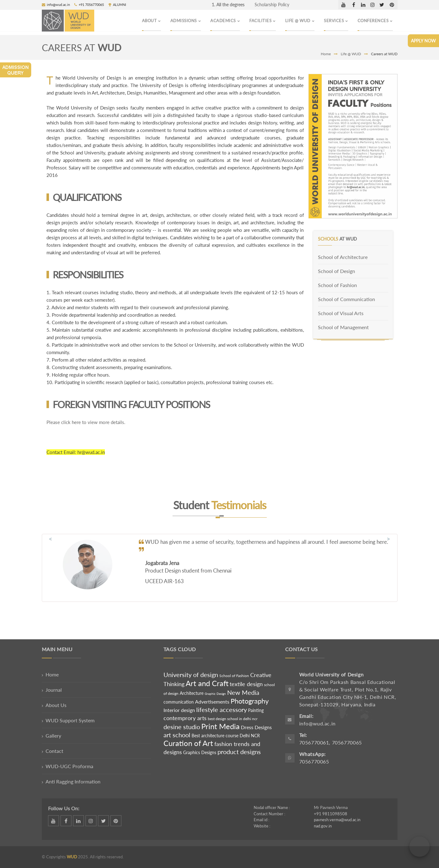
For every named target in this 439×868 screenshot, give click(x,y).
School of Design (337, 271)
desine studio (182, 727)
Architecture (192, 693)
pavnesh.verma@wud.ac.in (337, 820)
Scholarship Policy (272, 5)
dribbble (344, 5)
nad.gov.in (323, 826)
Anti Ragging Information (73, 781)
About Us (56, 705)
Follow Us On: (64, 808)
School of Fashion (337, 285)
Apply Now (423, 41)
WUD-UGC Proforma (69, 766)
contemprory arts (185, 718)
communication (179, 702)
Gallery (53, 736)
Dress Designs (256, 727)
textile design (246, 684)
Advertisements (213, 702)
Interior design (179, 710)
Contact (54, 751)
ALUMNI (117, 5)
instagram (373, 5)
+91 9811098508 (331, 814)
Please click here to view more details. (86, 422)
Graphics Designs (200, 752)
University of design (191, 675)
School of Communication (346, 299)
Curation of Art (188, 743)
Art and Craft (207, 683)
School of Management (343, 327)
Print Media (220, 726)
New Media (243, 692)
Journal (54, 690)
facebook (354, 5)
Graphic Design (215, 694)
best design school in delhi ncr (233, 719)
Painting (256, 710)
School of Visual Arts (341, 313)
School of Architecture (343, 257)
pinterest (392, 5)
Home (326, 54)
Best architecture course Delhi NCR (226, 736)
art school (177, 735)
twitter (382, 5)
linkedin (363, 5)
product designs (239, 752)
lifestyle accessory (222, 710)
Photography (250, 701)
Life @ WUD (351, 54)
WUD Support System (70, 720)
